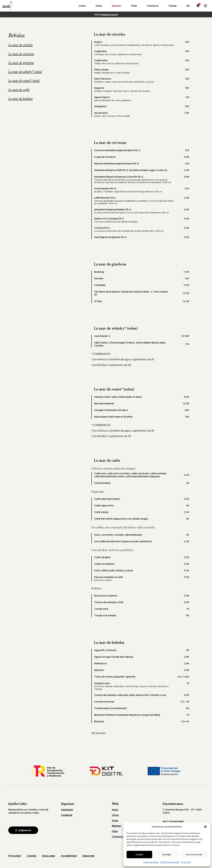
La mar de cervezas (21, 54)
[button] (205, 827)
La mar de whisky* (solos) (25, 72)
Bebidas (116, 6)
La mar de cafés (19, 90)
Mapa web (91, 856)
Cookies (32, 856)
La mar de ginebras (21, 63)
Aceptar (139, 855)
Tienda (172, 6)
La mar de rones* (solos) (24, 81)
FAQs (134, 6)
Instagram (67, 810)
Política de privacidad (170, 862)
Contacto (153, 6)
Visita (106, 14)
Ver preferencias (194, 855)
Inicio (115, 810)
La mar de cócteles (20, 45)
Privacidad (15, 856)
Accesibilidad (71, 856)
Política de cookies (151, 862)
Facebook (67, 815)
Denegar (167, 855)
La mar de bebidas (20, 99)
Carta (82, 6)
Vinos (99, 6)
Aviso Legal (186, 862)
